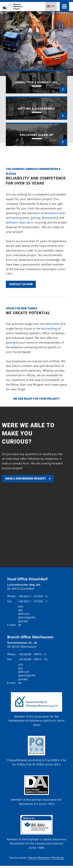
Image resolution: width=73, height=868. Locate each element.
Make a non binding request (26, 478)
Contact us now (21, 284)
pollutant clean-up (18, 222)
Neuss (32, 858)
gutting (35, 218)
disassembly (50, 218)
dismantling (49, 328)
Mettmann (44, 858)
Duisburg (58, 858)
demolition (52, 324)
